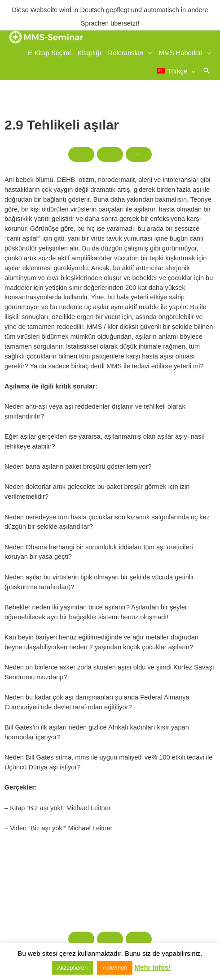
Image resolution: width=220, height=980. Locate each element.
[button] (207, 71)
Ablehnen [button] (115, 968)
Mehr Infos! (153, 967)
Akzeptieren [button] (73, 968)
